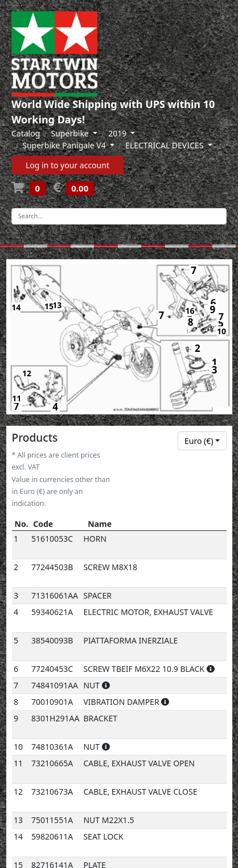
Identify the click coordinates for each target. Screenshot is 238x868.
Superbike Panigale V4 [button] (65, 145)
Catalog (26, 133)
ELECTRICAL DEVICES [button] (165, 145)
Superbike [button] (71, 133)
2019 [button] (118, 133)
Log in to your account (67, 165)
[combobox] (202, 441)
